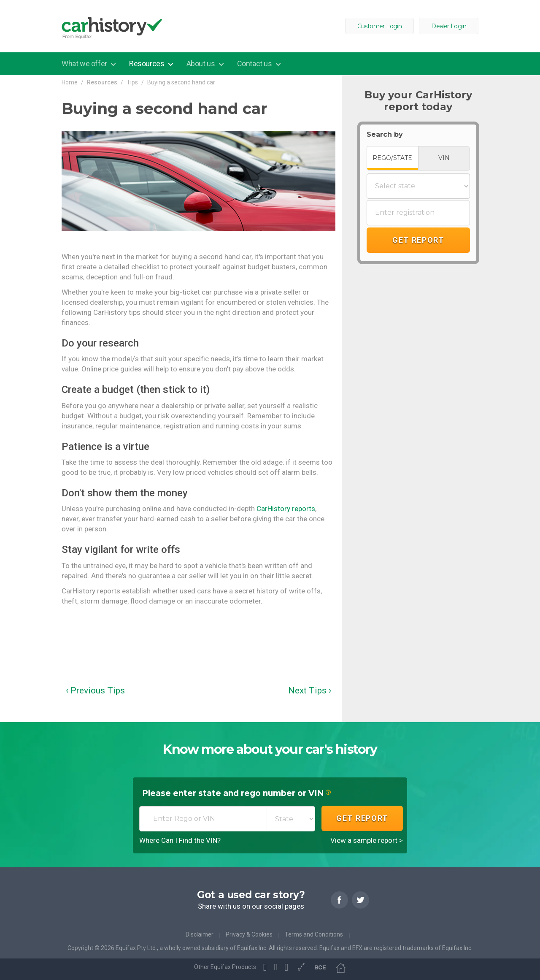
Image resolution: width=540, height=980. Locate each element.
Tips (132, 82)
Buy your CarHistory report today (418, 101)
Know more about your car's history (270, 750)
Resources (147, 64)
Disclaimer (200, 934)
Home (70, 82)
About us (201, 64)
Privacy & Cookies (249, 934)
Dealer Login (449, 26)
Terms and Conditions (314, 934)
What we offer (85, 64)
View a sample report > (367, 840)
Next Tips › (310, 690)
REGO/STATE (392, 158)
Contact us (255, 64)
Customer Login (380, 26)
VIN (444, 158)
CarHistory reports (286, 509)
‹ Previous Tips (95, 690)
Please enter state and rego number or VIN (236, 794)
